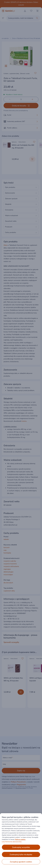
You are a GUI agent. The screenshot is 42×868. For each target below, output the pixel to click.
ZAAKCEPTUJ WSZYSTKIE (21, 847)
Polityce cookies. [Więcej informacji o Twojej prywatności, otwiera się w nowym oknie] (20, 839)
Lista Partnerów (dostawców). (12, 842)
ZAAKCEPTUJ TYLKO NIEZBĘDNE (21, 855)
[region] (21, 841)
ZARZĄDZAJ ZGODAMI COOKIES (21, 862)
